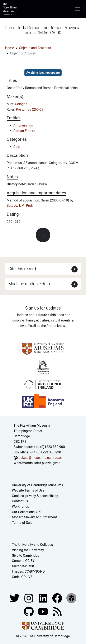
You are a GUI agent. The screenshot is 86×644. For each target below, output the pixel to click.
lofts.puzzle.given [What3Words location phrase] (47, 463)
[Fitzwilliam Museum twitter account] (15, 598)
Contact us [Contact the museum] (20, 501)
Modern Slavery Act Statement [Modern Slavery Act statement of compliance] (34, 517)
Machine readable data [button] (29, 284)
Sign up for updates (43, 308)
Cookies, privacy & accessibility (35, 496)
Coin (17, 147)
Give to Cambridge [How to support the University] (26, 556)
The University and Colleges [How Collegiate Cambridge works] (32, 545)
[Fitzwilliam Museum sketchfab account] (71, 598)
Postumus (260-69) (30, 109)
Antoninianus (23, 125)
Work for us (20, 507)
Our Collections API (26, 512)
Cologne (21, 104)
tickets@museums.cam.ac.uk (40, 458)
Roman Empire (24, 131)
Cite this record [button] (22, 269)
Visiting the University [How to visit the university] (28, 550)
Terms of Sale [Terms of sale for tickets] (22, 523)
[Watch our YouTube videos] (43, 611)
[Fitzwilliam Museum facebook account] (43, 598)
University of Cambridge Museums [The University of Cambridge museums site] (37, 485)
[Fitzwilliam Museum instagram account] (29, 598)
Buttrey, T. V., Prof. (20, 206)
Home (9, 48)
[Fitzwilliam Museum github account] (29, 611)
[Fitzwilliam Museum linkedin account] (58, 598)
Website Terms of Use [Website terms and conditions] (28, 490)
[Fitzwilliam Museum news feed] (57, 611)
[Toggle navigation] (78, 9)
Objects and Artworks (35, 48)
